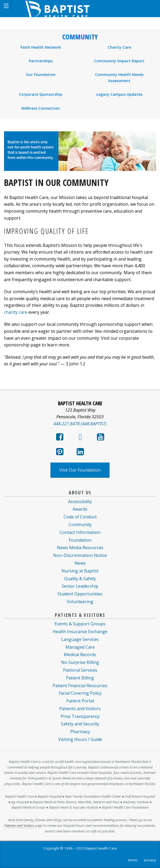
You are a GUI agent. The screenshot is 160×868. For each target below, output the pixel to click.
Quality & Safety (80, 579)
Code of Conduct (80, 517)
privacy (150, 860)
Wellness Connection (41, 108)
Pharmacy (80, 732)
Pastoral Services (80, 670)
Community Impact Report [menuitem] (119, 61)
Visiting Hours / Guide (80, 739)
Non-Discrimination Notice (80, 555)
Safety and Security (80, 724)
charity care (16, 312)
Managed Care (80, 647)
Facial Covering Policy (80, 693)
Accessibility (80, 502)
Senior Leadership (80, 586)
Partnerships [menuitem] (41, 61)
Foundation (80, 540)
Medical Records (80, 655)
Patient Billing (80, 678)
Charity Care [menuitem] (119, 47)
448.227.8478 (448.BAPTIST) (80, 424)
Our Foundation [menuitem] (41, 74)
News (80, 563)
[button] (6, 6)
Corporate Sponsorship (41, 94)
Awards (80, 509)
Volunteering (80, 602)
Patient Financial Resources (80, 686)
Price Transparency (80, 716)
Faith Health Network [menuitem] (41, 47)
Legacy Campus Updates (119, 94)
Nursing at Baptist (80, 571)
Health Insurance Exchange (80, 632)
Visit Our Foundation (80, 470)
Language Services (80, 639)
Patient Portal (80, 701)
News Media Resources (80, 548)
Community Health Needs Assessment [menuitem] (119, 77)
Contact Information (80, 532)
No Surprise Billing (80, 662)
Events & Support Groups (80, 624)
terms (133, 860)
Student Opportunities (80, 594)
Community (80, 37)
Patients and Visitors (80, 709)
